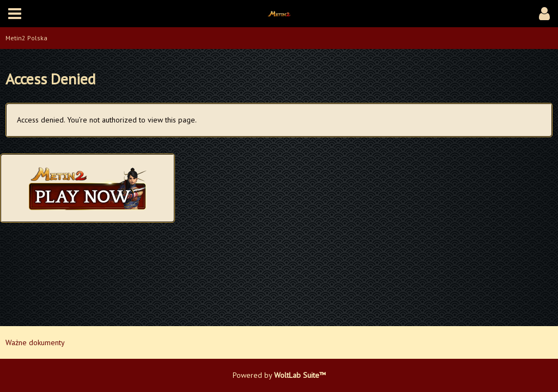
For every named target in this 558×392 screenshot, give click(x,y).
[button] (15, 14)
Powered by (279, 375)
